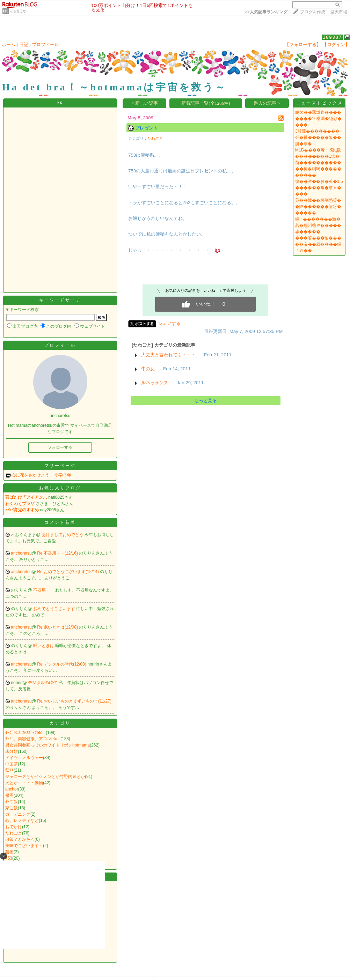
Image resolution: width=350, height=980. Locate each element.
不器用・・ (44, 590)
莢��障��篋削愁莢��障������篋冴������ (318, 207)
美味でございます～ (24, 846)
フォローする (60, 447)
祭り (9, 770)
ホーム (9, 44)
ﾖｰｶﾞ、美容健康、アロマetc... (33, 739)
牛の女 (148, 369)
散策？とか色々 (20, 839)
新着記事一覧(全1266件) (206, 103)
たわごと (14, 833)
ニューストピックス (319, 103)
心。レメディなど (22, 821)
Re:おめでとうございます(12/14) (68, 572)
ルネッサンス (155, 383)
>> (266, 12)
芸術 (9, 852)
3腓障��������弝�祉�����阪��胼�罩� (318, 138)
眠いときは (44, 646)
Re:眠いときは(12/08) (58, 627)
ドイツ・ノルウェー (24, 758)
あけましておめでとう (63, 535)
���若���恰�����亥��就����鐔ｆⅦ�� (318, 244)
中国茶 (12, 764)
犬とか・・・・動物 (24, 783)
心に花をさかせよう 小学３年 (41, 475)
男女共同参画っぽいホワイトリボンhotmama (48, 745)
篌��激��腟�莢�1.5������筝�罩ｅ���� (319, 188)
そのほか (18, 11)
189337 (332, 37)
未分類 (12, 751)
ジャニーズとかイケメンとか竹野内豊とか (45, 777)
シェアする (169, 323)
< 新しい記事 (145, 103)
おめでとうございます (55, 609)
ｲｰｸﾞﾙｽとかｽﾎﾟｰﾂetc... (25, 733)
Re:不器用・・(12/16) (58, 553)
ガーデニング (18, 814)
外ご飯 (12, 802)
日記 (24, 44)
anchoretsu (21, 553)
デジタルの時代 (43, 683)
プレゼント (147, 128)
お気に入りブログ (60, 488)
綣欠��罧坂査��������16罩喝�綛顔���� (318, 119)
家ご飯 (12, 808)
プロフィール (45, 44)
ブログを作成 (313, 12)
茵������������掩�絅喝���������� (318, 169)
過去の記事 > (267, 103)
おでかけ (14, 827)
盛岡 (9, 795)
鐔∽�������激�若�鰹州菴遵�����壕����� (318, 225)
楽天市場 (339, 12)
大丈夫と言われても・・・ (168, 355)
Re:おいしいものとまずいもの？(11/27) (74, 701)
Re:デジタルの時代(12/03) (62, 664)
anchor (12, 789)
